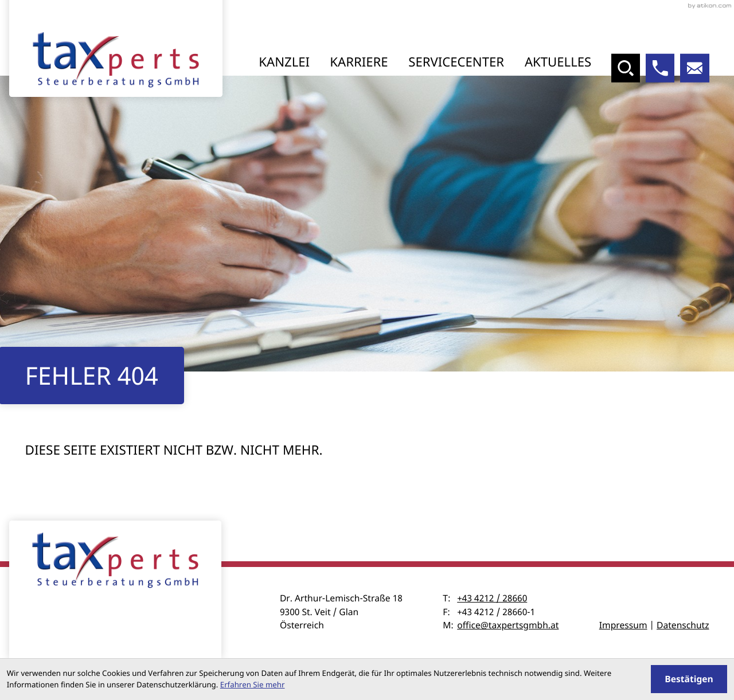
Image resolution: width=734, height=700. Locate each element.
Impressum (623, 625)
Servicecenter (456, 62)
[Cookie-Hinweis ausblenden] (689, 679)
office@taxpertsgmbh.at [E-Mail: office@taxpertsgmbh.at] (508, 625)
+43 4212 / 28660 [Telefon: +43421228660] (492, 598)
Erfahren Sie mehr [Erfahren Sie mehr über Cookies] (253, 685)
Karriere (359, 62)
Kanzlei (284, 62)
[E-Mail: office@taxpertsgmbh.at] (694, 68)
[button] (660, 68)
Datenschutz (683, 625)
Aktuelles (558, 62)
